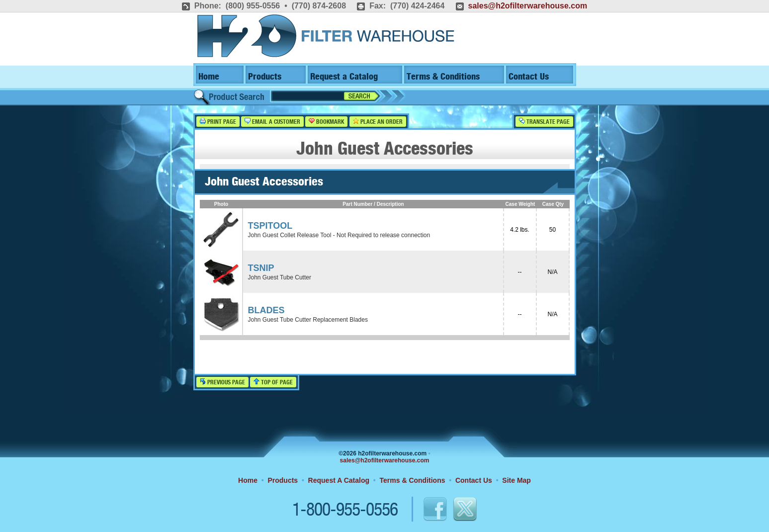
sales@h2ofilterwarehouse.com (527, 6)
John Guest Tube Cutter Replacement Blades (308, 320)
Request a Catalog (344, 77)
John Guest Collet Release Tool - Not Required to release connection (339, 235)
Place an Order (378, 122)
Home (209, 77)
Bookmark (326, 122)
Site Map (516, 480)
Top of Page (273, 382)
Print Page (218, 122)
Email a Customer (272, 122)
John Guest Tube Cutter (280, 277)
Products (265, 77)
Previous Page (222, 382)
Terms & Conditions (443, 77)
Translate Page (544, 122)
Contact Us (529, 77)
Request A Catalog (339, 480)
